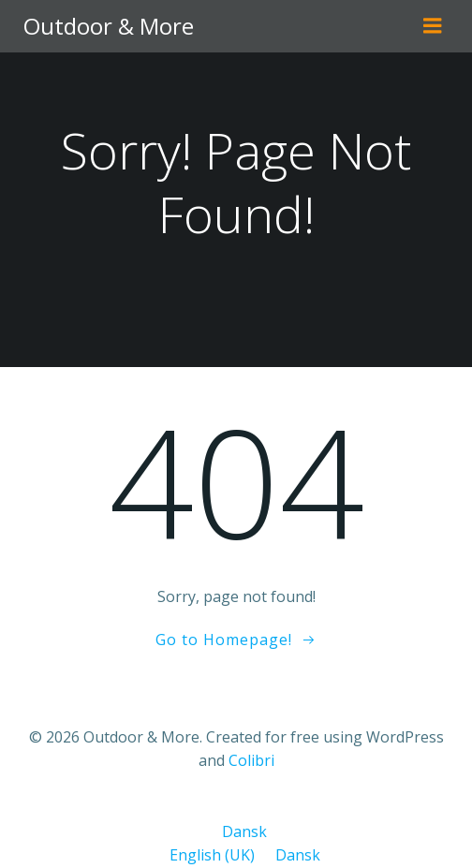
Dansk (236, 831)
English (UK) (206, 855)
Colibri (251, 760)
